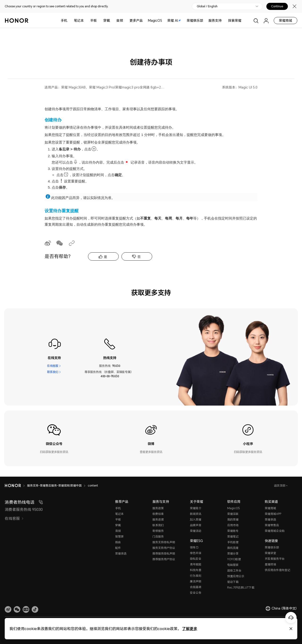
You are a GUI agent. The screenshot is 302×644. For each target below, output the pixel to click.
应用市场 (233, 525)
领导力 (194, 547)
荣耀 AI (174, 20)
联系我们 (53, 372)
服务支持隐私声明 (164, 542)
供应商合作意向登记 (277, 570)
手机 (64, 20)
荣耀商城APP (273, 514)
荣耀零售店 (272, 525)
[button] (17, 610)
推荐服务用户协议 (164, 559)
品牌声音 (196, 525)
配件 (118, 548)
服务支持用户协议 (164, 548)
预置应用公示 (236, 576)
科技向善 (196, 570)
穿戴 (107, 20)
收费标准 (158, 514)
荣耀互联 (233, 514)
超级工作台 (234, 570)
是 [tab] (105, 257)
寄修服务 (158, 531)
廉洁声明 (196, 581)
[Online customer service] (291, 618)
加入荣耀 (196, 519)
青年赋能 (196, 564)
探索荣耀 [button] (235, 20)
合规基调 (196, 587)
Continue (277, 6)
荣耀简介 (196, 508)
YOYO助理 (234, 559)
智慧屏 (119, 536)
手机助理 (233, 542)
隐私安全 (196, 559)
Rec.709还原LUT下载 (241, 587)
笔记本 (79, 20)
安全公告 (196, 593)
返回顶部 (280, 485)
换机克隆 (233, 548)
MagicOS (155, 20)
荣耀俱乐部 (195, 20)
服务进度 (158, 519)
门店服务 (158, 536)
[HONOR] (13, 486)
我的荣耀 (233, 519)
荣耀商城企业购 (275, 531)
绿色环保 (196, 553)
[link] (8, 610)
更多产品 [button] (136, 20)
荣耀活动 (196, 531)
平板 (93, 20)
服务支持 (215, 20)
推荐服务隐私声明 (164, 553)
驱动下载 (233, 582)
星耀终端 (270, 564)
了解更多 (190, 629)
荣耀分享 (233, 553)
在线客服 (53, 366)
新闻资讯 (196, 514)
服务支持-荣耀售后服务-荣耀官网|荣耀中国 (54, 485)
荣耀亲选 (121, 553)
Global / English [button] (207, 6)
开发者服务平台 (275, 559)
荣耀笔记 (233, 536)
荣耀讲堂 (270, 553)
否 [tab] (139, 257)
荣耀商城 (285, 20)
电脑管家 (233, 565)
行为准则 (196, 576)
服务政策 (158, 508)
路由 (118, 542)
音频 (120, 20)
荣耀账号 (233, 531)
